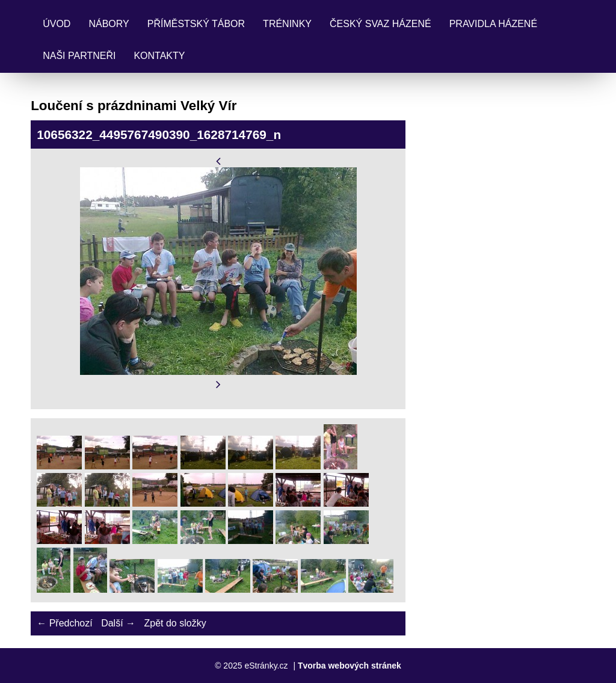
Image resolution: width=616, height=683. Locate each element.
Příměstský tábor (196, 24)
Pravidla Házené (493, 24)
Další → (118, 623)
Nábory (109, 24)
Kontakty (159, 56)
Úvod (57, 24)
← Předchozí (64, 623)
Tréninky (287, 24)
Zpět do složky (175, 623)
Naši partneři (79, 56)
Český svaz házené (380, 24)
